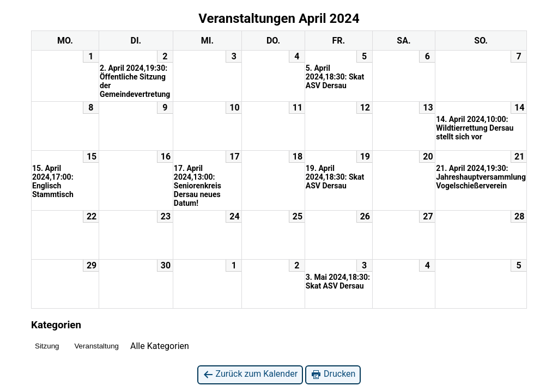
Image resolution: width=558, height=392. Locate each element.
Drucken (333, 374)
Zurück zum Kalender (250, 374)
